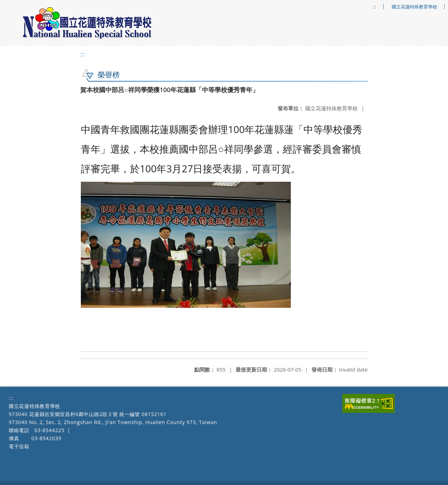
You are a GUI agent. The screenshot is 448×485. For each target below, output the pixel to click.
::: (374, 7)
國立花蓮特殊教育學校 (414, 7)
